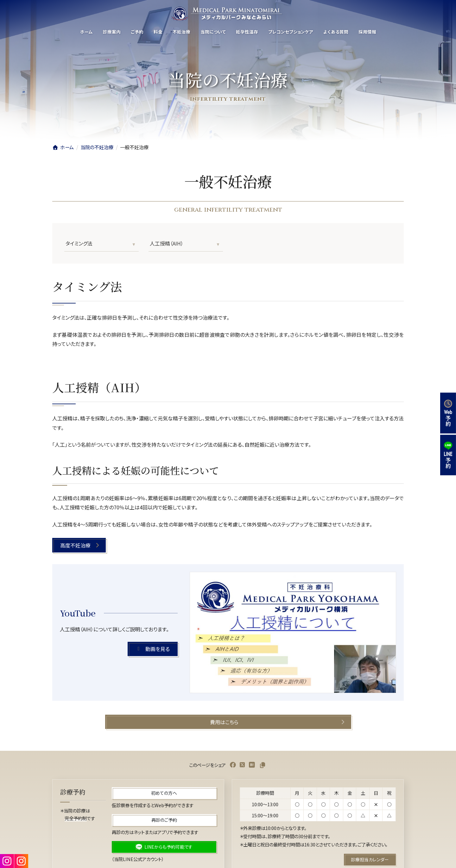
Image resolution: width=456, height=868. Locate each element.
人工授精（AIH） (167, 243)
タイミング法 (79, 243)
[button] (79, 545)
